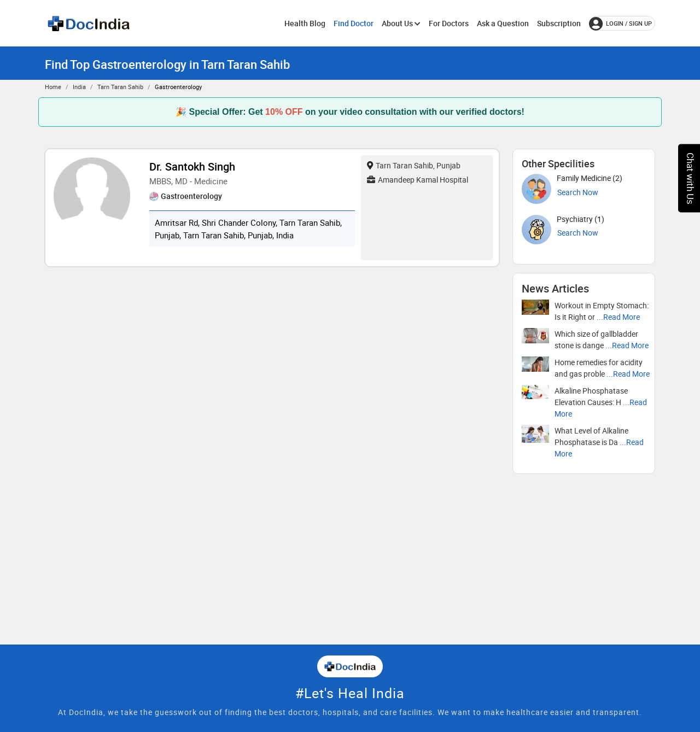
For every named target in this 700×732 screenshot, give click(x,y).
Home (53, 87)
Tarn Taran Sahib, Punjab (414, 165)
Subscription (559, 23)
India (79, 87)
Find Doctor (354, 23)
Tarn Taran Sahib (120, 87)
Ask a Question (503, 23)
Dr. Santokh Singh (192, 166)
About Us (401, 23)
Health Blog (305, 23)
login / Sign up (620, 24)
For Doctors (449, 23)
